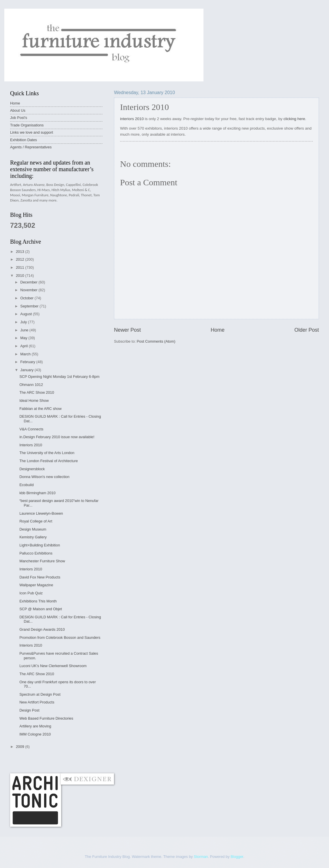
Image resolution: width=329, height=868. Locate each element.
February (28, 362)
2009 (20, 747)
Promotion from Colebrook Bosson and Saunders (60, 638)
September (30, 306)
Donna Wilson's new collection (44, 477)
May (24, 338)
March (26, 354)
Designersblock (32, 469)
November (29, 290)
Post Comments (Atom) (156, 341)
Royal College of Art (36, 521)
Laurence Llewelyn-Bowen (41, 513)
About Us (18, 110)
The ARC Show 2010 (37, 392)
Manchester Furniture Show (42, 561)
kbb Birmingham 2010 (37, 493)
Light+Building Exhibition (40, 545)
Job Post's (19, 118)
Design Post (29, 710)
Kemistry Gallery (33, 537)
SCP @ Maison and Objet (41, 609)
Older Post (307, 330)
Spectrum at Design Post (40, 694)
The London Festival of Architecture (49, 461)
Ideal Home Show (34, 401)
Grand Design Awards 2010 (42, 629)
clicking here (294, 119)
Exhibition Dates (24, 140)
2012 (20, 259)
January (27, 370)
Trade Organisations (27, 125)
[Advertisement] (115, 761)
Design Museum (33, 529)
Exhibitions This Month (38, 601)
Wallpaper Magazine (36, 585)
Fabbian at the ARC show (40, 409)
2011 (20, 267)
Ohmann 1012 (31, 385)
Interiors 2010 (31, 445)
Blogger (237, 857)
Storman (201, 857)
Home (218, 330)
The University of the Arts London (47, 453)
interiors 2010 (132, 119)
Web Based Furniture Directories (46, 718)
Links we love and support (32, 132)
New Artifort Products (37, 702)
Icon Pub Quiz (31, 593)
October (27, 298)
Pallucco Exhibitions (36, 553)
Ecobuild (26, 485)
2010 (20, 276)
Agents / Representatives (31, 147)
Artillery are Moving (35, 726)
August (27, 314)
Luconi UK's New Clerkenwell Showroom (53, 666)
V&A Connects (31, 429)
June (25, 330)
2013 (20, 252)
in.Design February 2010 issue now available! (57, 437)
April (24, 346)
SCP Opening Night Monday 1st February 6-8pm (59, 377)
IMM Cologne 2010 (35, 734)
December (29, 282)
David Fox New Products (40, 577)
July (24, 322)
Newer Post (127, 330)
